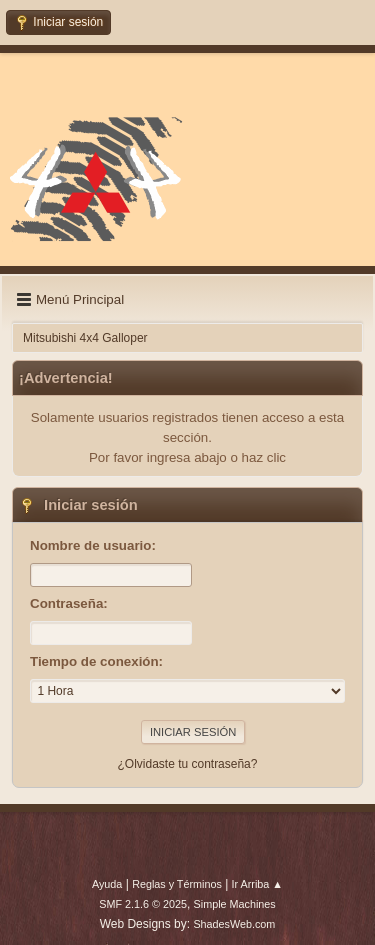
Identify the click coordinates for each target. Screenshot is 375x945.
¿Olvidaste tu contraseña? (188, 764)
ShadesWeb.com (234, 924)
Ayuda (107, 884)
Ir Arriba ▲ (257, 884)
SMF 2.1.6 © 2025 (143, 904)
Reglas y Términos (177, 884)
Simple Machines (235, 904)
